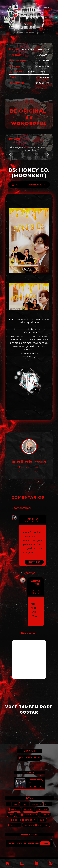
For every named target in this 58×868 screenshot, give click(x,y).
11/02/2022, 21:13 (36, 592)
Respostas (29, 573)
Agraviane (36, 804)
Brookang (15, 825)
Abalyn (24, 804)
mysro (33, 519)
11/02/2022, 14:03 (33, 522)
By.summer (29, 825)
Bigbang (17, 820)
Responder (34, 562)
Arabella (15, 809)
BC (19, 815)
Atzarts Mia (42, 809)
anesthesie (35, 185)
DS (44, 185)
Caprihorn (43, 825)
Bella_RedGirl (31, 815)
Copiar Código (29, 758)
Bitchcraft (30, 820)
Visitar (45, 843)
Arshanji (28, 809)
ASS (15, 804)
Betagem (46, 815)
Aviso (11, 815)
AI (9, 804)
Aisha (48, 804)
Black (42, 820)
